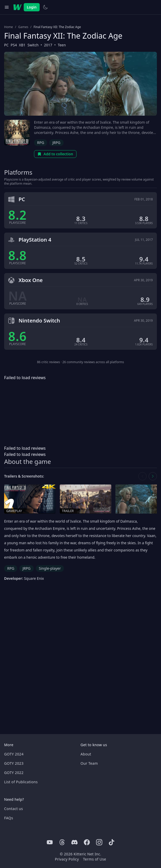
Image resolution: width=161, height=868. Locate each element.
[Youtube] (50, 842)
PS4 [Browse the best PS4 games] (14, 45)
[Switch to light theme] (45, 7)
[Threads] (62, 842)
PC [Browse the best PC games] (6, 45)
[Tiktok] (112, 842)
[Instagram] (99, 842)
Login (32, 7)
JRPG (56, 143)
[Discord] (74, 842)
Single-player (50, 568)
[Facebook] (87, 842)
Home (9, 27)
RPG (41, 143)
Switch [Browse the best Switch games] (33, 45)
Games (23, 27)
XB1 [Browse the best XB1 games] (22, 45)
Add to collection (55, 154)
